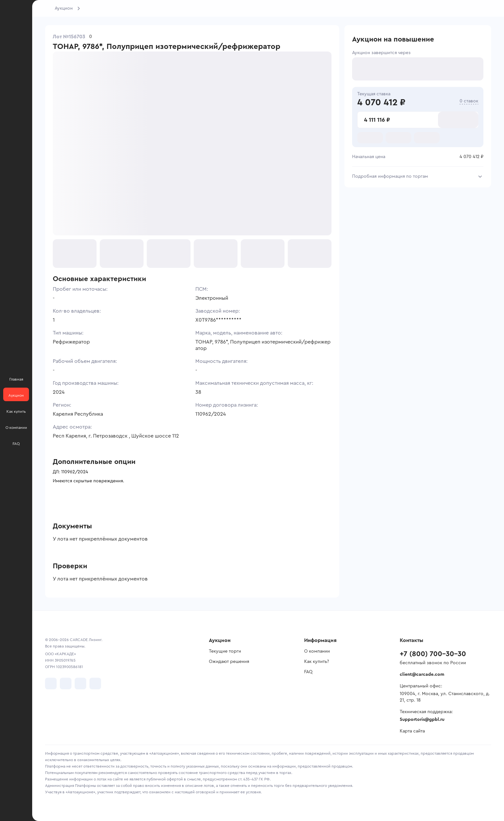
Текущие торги (225, 651)
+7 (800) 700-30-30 (433, 654)
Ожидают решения (229, 662)
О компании (317, 651)
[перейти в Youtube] (80, 684)
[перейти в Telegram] (66, 684)
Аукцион (64, 8)
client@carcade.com (422, 675)
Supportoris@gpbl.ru (422, 720)
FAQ (308, 672)
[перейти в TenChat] (95, 684)
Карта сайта (412, 731)
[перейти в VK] (51, 684)
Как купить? (317, 662)
